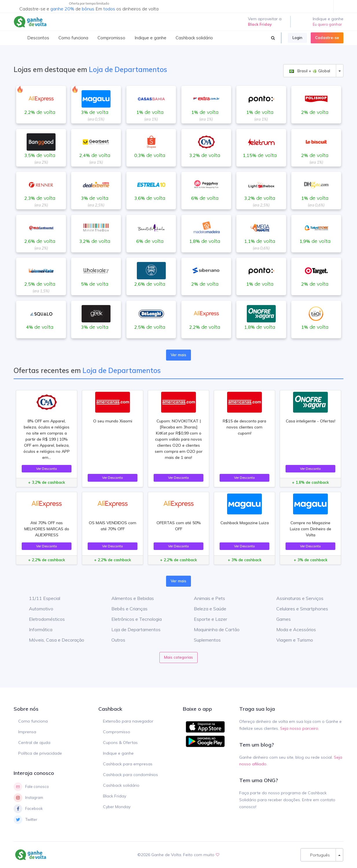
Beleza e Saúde (206, 609)
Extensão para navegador (128, 721)
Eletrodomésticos (43, 619)
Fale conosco (31, 787)
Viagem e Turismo (290, 640)
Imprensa (27, 732)
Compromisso (117, 732)
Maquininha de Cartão (212, 629)
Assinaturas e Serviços (296, 598)
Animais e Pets (205, 598)
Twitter (25, 820)
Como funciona (33, 721)
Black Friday (115, 796)
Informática (36, 629)
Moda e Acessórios (292, 629)
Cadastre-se (327, 38)
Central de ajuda (34, 743)
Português (318, 855)
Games (279, 619)
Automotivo (37, 609)
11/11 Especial (40, 598)
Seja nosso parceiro (299, 728)
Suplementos (203, 640)
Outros (114, 640)
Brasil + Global (310, 71)
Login (297, 38)
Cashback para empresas (128, 764)
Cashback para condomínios (130, 775)
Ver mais (178, 355)
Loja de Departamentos (132, 629)
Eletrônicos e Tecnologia (132, 619)
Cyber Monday (117, 807)
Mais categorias (178, 657)
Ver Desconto (47, 469)
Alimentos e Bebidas (128, 598)
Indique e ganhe (118, 753)
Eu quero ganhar (327, 24)
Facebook (28, 809)
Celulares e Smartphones (298, 609)
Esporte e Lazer (206, 619)
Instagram (28, 798)
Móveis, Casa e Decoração (52, 640)
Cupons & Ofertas (120, 743)
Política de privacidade (40, 753)
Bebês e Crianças (125, 609)
